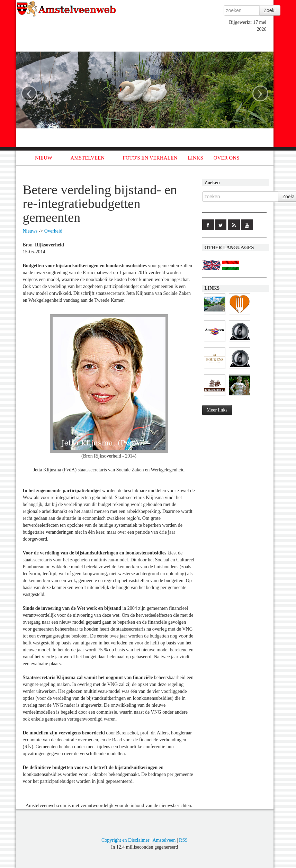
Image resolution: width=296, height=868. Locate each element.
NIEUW (44, 158)
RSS (183, 840)
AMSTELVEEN (87, 158)
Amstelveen (164, 840)
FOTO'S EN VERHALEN (150, 158)
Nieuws (30, 231)
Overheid (53, 231)
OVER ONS (227, 158)
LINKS (196, 158)
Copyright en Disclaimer (125, 840)
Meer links (217, 410)
